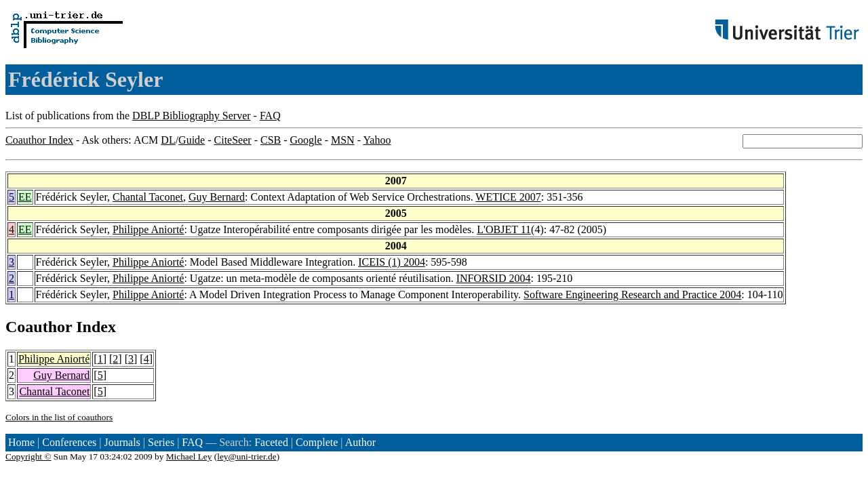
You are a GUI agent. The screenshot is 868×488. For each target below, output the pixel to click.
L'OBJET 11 (504, 229)
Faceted (271, 442)
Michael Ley (189, 456)
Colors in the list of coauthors (59, 417)
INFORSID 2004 (494, 278)
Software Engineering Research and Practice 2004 (632, 294)
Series (161, 442)
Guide (192, 140)
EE (25, 197)
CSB (271, 140)
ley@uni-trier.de (246, 456)
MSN (343, 140)
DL (168, 140)
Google (306, 140)
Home (21, 442)
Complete (317, 442)
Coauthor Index (39, 140)
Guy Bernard (217, 197)
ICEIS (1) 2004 (392, 262)
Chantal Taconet (148, 197)
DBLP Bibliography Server (192, 116)
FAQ (270, 116)
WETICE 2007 (508, 197)
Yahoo (377, 140)
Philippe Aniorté (148, 229)
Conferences (69, 442)
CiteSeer (233, 140)
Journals (122, 442)
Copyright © (28, 456)
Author (360, 442)
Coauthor (39, 327)
